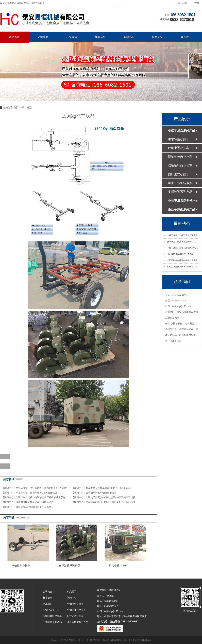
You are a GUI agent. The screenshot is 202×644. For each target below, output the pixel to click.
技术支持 (157, 37)
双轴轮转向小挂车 (180, 157)
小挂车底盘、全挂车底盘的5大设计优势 (36, 493)
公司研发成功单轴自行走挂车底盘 (33, 507)
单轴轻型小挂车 (21, 566)
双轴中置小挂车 (118, 566)
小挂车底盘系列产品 (182, 130)
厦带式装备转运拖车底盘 (182, 183)
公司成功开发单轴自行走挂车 (101, 493)
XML (197, 3)
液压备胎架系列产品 (182, 209)
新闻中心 (129, 37)
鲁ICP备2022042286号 (140, 640)
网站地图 (183, 3)
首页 (16, 108)
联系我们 (186, 37)
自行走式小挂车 (179, 174)
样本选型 (100, 37)
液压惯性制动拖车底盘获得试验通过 (35, 502)
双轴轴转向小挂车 (180, 166)
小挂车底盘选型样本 (182, 201)
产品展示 (72, 37)
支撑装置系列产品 (70, 566)
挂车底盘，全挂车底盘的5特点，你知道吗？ (109, 488)
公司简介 (43, 37)
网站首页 (14, 37)
